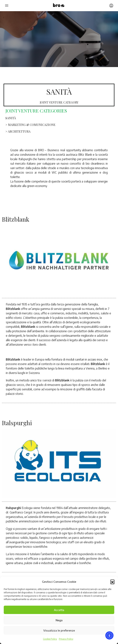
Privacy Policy (66, 639)
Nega (59, 620)
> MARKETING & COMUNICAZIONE (30, 125)
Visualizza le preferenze (59, 630)
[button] (112, 582)
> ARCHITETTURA (18, 131)
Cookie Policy (50, 639)
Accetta (59, 610)
